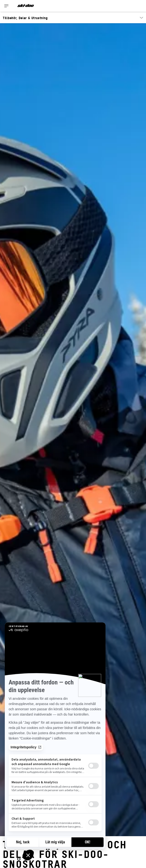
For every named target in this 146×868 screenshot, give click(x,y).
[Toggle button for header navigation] (6, 6)
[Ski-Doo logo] (26, 6)
